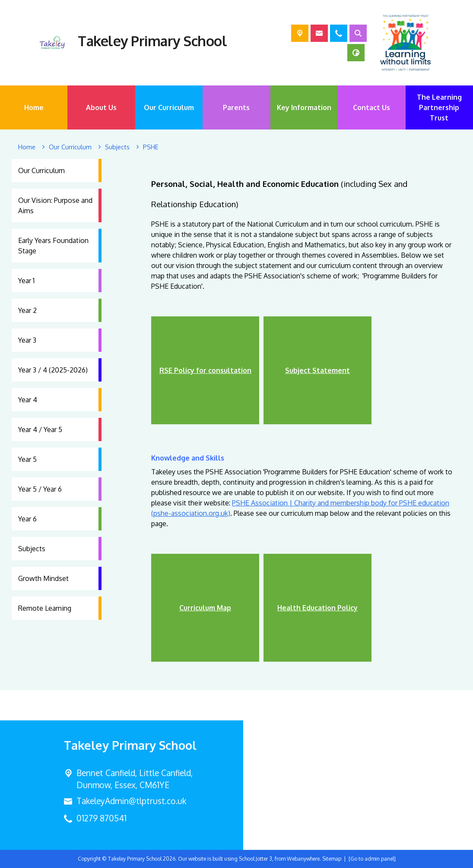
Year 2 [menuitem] (27, 310)
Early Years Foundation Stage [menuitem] (53, 246)
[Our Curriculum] (70, 147)
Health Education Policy (317, 608)
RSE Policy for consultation (205, 370)
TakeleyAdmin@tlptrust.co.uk (131, 801)
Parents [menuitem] (236, 107)
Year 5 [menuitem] (27, 459)
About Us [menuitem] (101, 107)
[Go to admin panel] (372, 859)
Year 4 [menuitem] (28, 400)
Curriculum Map (205, 608)
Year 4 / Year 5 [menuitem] (40, 429)
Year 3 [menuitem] (27, 340)
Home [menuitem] (34, 107)
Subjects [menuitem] (32, 549)
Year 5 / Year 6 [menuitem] (40, 489)
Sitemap (332, 859)
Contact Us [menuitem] (371, 107)
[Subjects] (117, 147)
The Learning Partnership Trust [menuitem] (439, 107)
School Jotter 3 (256, 859)
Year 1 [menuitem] (26, 281)
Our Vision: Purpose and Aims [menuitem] (55, 205)
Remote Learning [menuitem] (45, 608)
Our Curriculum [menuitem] (169, 107)
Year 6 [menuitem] (27, 519)
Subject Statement (317, 370)
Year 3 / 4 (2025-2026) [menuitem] (53, 370)
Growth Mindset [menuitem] (43, 578)
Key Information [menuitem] (304, 107)
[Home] (27, 147)
